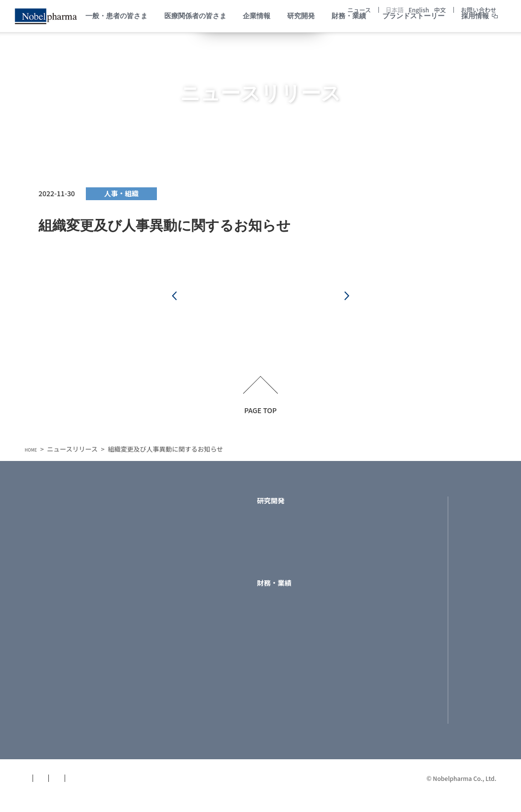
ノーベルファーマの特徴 (168, 552)
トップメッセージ (157, 527)
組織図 (140, 708)
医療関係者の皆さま (56, 597)
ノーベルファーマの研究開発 (302, 527)
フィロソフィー (154, 577)
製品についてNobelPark (63, 618)
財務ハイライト (281, 609)
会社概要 (144, 683)
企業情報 (144, 506)
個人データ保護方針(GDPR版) (199, 793)
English (419, 10)
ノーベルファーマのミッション (178, 540)
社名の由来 (147, 590)
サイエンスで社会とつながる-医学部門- (179, 667)
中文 (440, 10)
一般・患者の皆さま (56, 506)
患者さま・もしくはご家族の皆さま (70, 557)
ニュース (359, 10)
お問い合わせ (479, 10)
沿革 (137, 603)
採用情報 (475, 37)
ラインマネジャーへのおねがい (178, 615)
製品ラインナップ (285, 552)
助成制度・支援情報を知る (66, 540)
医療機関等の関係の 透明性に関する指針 (164, 645)
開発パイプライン (285, 540)
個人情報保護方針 (110, 793)
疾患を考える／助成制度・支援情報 (70, 635)
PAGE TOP (260, 415)
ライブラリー (278, 622)
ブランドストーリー (396, 506)
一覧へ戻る (260, 299)
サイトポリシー (286, 793)
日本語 (395, 10)
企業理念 (144, 565)
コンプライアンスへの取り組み (178, 628)
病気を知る (42, 527)
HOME (34, 455)
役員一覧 (144, 721)
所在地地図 (147, 696)
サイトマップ (45, 793)
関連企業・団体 (154, 734)
